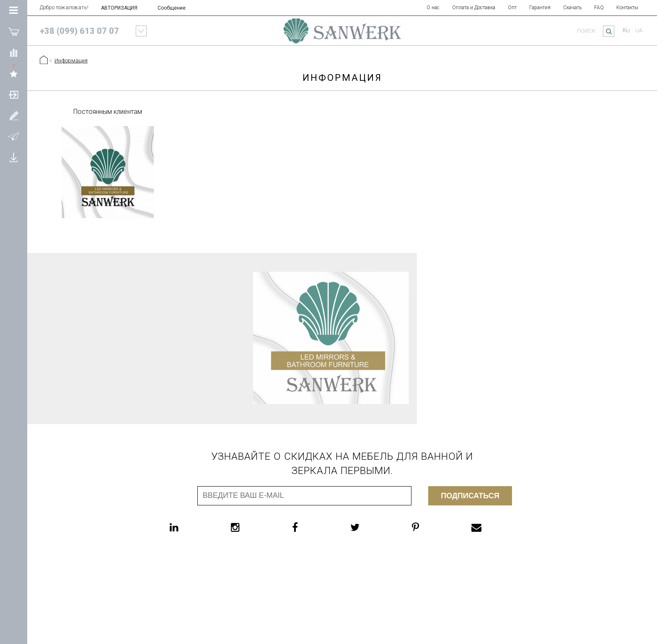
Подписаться (470, 496)
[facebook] (312, 527)
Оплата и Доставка (474, 8)
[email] (493, 527)
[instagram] (252, 527)
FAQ (599, 8)
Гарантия (540, 8)
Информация (71, 61)
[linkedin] (191, 527)
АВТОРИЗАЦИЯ (119, 8)
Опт (512, 8)
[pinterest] (432, 527)
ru (626, 30)
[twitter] (372, 527)
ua (639, 30)
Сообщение (172, 8)
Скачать (572, 8)
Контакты (627, 8)
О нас (433, 8)
